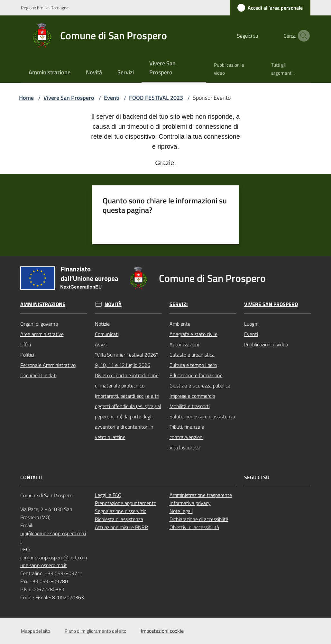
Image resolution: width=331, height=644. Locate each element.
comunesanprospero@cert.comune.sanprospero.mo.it (54, 561)
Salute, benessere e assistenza (202, 416)
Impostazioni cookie (162, 631)
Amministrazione (43, 304)
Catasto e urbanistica (192, 355)
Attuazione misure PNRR (121, 527)
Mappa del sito (36, 631)
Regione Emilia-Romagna (45, 8)
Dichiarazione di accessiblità (199, 519)
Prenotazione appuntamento (126, 503)
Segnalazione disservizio (121, 511)
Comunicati (107, 334)
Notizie (102, 324)
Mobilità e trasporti (190, 406)
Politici (27, 355)
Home (26, 98)
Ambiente (180, 324)
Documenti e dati (38, 375)
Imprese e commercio (192, 396)
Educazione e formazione (196, 375)
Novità (113, 304)
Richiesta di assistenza (119, 519)
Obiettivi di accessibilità (194, 527)
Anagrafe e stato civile (193, 334)
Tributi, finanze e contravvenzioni (187, 432)
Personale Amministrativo (48, 365)
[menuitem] (50, 73)
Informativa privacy (190, 503)
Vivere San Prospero (69, 98)
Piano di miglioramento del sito (96, 631)
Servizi (179, 304)
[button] (303, 36)
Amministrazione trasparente (201, 495)
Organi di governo (39, 324)
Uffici (26, 344)
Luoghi (251, 324)
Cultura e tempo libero (193, 365)
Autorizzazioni (184, 344)
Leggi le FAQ (108, 495)
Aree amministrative (42, 334)
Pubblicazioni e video (266, 344)
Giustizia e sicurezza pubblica (200, 386)
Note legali (181, 511)
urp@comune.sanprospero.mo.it (53, 537)
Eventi (112, 98)
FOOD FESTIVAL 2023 (156, 98)
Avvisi (101, 344)
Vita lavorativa (185, 447)
